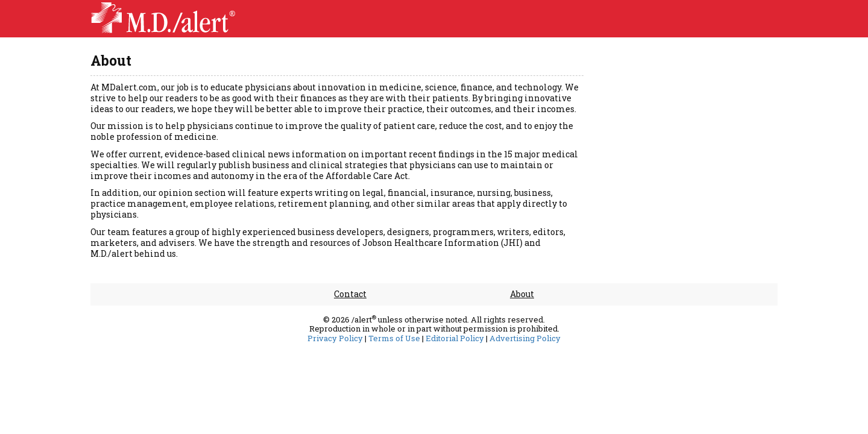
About (522, 294)
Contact (350, 294)
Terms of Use (394, 339)
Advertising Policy (525, 339)
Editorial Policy (455, 339)
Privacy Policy (335, 339)
